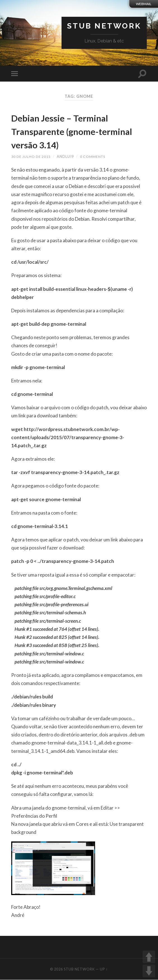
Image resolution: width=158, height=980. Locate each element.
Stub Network (103, 26)
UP (149, 957)
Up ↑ (104, 969)
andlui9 (66, 157)
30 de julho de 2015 (31, 157)
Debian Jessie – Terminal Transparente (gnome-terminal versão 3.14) (72, 131)
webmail (144, 4)
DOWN (149, 971)
